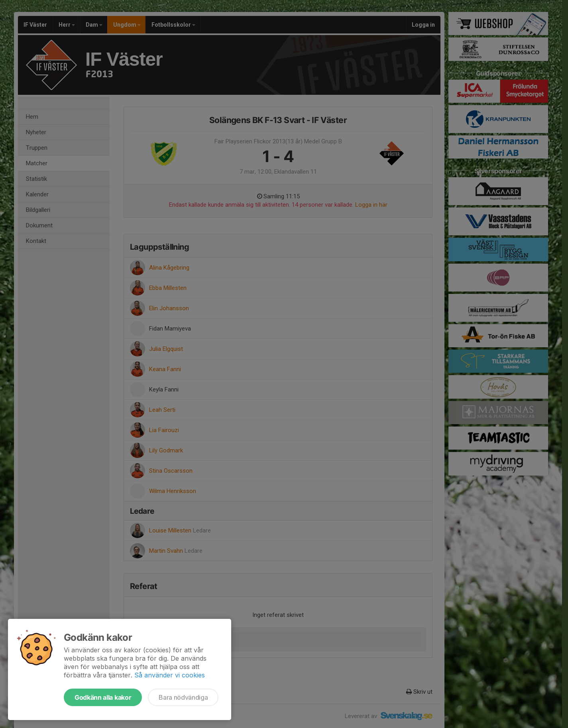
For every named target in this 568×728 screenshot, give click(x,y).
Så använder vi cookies (170, 675)
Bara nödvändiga (183, 697)
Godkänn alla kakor (103, 697)
